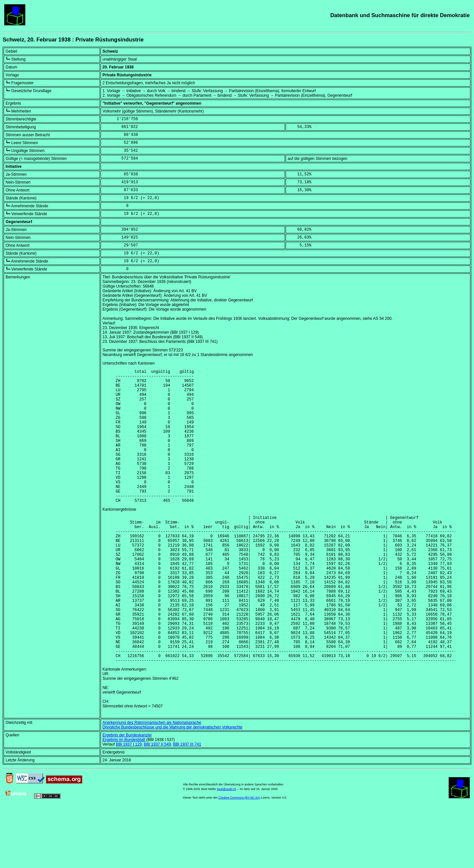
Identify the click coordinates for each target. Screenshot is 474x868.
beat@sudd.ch (226, 849)
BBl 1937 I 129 (129, 804)
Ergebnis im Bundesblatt (124, 800)
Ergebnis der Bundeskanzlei (127, 795)
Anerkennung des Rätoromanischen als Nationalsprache (152, 783)
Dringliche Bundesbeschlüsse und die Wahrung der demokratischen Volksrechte (173, 787)
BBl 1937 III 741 (187, 804)
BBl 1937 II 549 (157, 804)
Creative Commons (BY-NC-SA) (239, 858)
